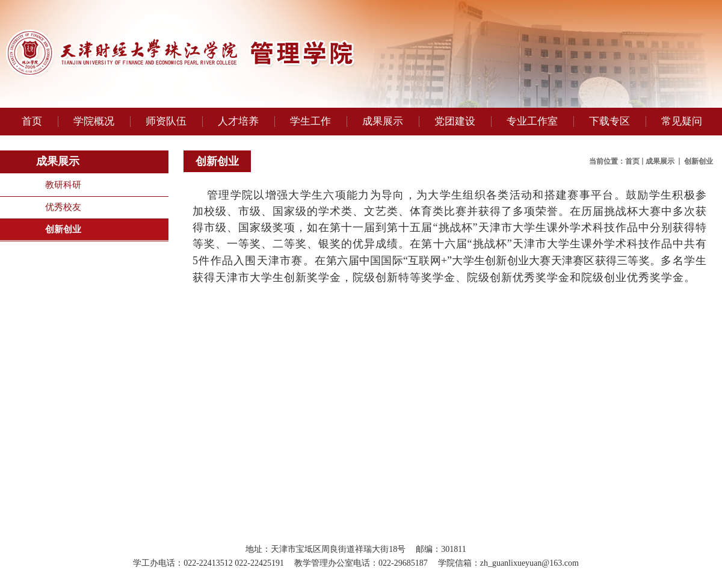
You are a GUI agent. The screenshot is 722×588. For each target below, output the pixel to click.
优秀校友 (63, 207)
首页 (632, 161)
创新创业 (63, 229)
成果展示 (661, 161)
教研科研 (63, 185)
